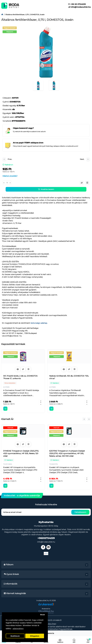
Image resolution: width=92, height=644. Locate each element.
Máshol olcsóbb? (10, 176)
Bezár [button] (43, 615)
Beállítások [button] (15, 636)
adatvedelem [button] (18, 628)
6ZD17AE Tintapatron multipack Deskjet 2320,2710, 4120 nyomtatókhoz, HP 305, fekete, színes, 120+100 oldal (67, 453)
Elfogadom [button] (35, 636)
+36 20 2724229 (77, 4)
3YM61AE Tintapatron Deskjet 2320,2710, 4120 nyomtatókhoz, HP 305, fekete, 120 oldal (21, 453)
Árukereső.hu (46, 609)
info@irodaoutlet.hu (79, 7)
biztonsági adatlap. (39, 323)
